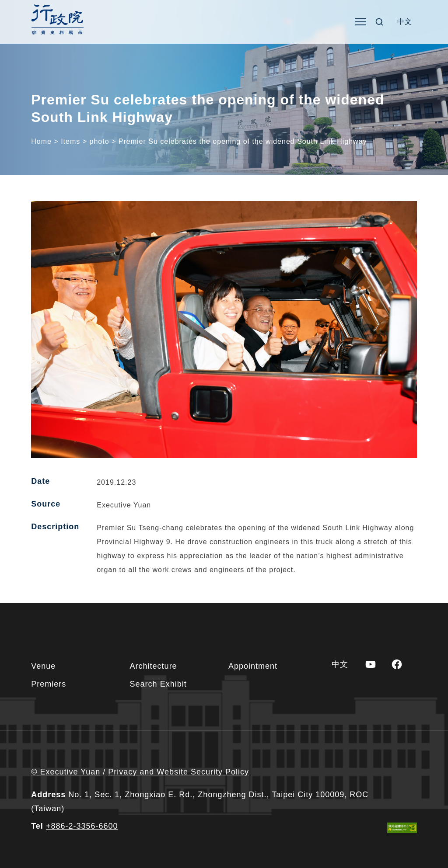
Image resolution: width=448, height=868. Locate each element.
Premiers (49, 684)
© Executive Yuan (66, 772)
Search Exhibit (158, 684)
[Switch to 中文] (405, 22)
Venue (43, 666)
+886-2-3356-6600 (82, 826)
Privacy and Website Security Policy (178, 772)
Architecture (154, 666)
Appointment (253, 666)
